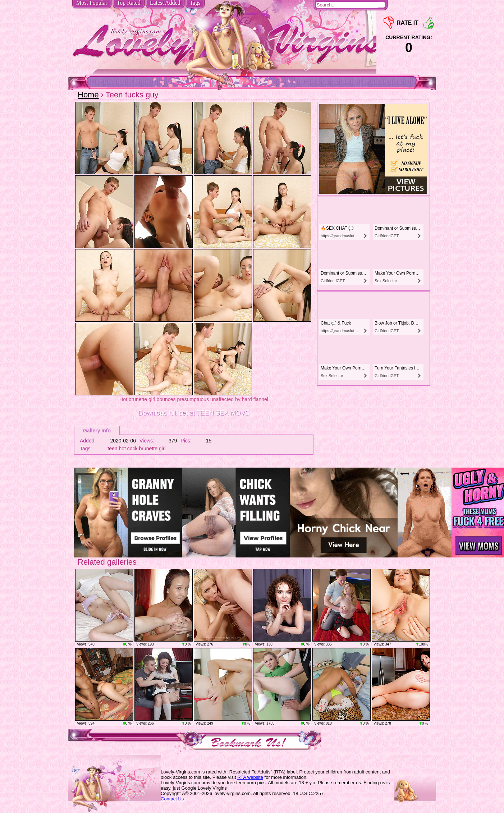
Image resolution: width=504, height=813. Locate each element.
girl (162, 449)
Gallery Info (97, 431)
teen (112, 449)
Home (88, 95)
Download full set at (194, 413)
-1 (389, 23)
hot (122, 449)
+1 (429, 23)
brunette (148, 449)
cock (132, 449)
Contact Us (172, 799)
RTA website (250, 777)
